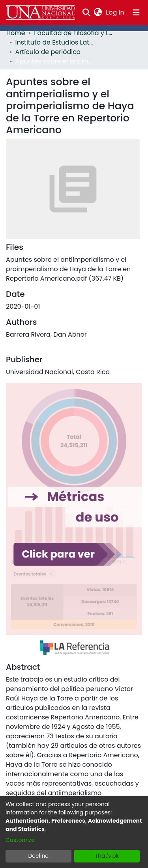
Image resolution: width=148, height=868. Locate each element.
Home (16, 33)
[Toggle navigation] (136, 13)
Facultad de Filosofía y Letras (73, 33)
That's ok (107, 856)
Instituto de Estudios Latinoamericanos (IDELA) (55, 42)
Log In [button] (115, 12)
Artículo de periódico (48, 52)
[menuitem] (98, 13)
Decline (38, 856)
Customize (20, 840)
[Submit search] (86, 13)
